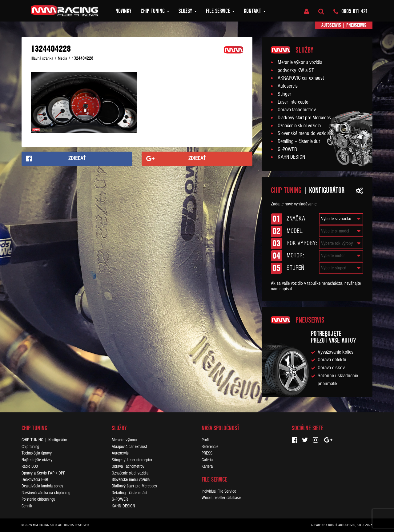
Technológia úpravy (37, 453)
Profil (206, 440)
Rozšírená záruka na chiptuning (46, 493)
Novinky (123, 11)
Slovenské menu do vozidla (304, 133)
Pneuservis (356, 25)
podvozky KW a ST (296, 70)
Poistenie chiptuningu (38, 499)
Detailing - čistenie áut (130, 493)
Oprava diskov (331, 368)
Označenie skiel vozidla (299, 126)
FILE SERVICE (220, 11)
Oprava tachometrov (297, 110)
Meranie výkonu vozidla (300, 62)
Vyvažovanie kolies (336, 352)
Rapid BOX (30, 466)
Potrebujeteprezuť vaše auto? (333, 337)
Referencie (210, 447)
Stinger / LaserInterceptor (132, 460)
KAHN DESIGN (291, 157)
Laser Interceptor (294, 102)
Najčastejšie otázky (37, 460)
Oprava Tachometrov (128, 466)
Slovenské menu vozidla (131, 480)
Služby (188, 11)
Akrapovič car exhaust (129, 447)
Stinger (284, 94)
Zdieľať (77, 158)
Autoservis (331, 25)
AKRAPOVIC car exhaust (301, 78)
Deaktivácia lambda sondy (42, 486)
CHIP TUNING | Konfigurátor (44, 440)
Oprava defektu (332, 360)
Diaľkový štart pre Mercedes (304, 118)
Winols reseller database (221, 498)
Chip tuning (155, 11)
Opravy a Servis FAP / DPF (43, 473)
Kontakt (255, 11)
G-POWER (120, 499)
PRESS (207, 453)
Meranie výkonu (124, 440)
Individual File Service (219, 491)
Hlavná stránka (42, 58)
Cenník (27, 506)
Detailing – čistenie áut (299, 141)
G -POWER (287, 149)
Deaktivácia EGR (35, 480)
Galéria (207, 460)
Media (62, 58)
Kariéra (207, 466)
